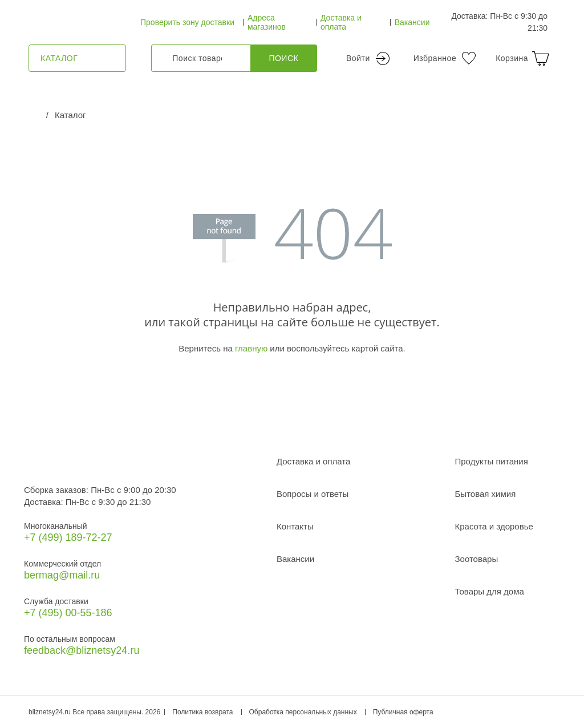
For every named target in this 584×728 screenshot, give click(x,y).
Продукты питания (492, 461)
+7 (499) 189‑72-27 (68, 537)
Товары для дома (490, 591)
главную (251, 348)
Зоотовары (477, 559)
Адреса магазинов (267, 22)
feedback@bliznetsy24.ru (82, 650)
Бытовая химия (486, 494)
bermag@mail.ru (62, 575)
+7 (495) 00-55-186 (68, 613)
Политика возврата (202, 712)
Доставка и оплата (341, 22)
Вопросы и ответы (313, 494)
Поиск (283, 58)
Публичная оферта (403, 712)
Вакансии (412, 22)
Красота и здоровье (494, 526)
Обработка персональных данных (303, 712)
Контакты (295, 526)
